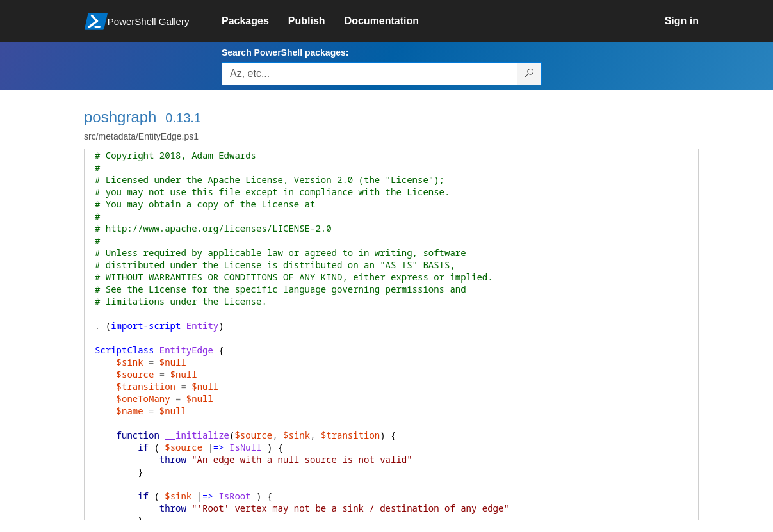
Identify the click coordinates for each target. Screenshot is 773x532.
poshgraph (120, 117)
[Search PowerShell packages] (529, 74)
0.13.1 (183, 118)
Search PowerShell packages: (285, 52)
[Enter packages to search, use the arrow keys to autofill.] (370, 74)
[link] (255, 21)
